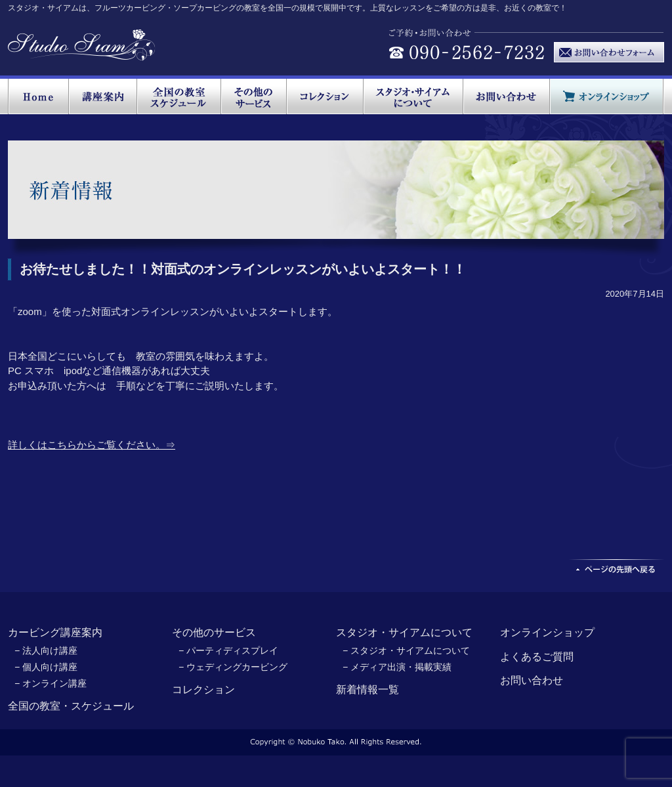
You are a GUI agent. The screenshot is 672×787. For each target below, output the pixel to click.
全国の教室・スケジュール (71, 706)
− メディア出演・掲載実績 (397, 667)
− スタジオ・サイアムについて (406, 650)
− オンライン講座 (51, 683)
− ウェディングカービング (233, 667)
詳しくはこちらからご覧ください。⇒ (92, 445)
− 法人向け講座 (46, 650)
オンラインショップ (547, 632)
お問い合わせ (532, 680)
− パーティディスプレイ (228, 650)
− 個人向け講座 (46, 667)
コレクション (203, 690)
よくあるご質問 (537, 657)
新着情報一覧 (367, 690)
